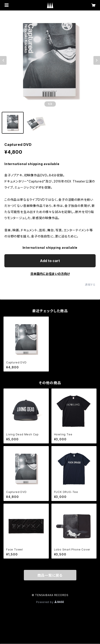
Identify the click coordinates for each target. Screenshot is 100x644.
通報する (90, 285)
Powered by (50, 602)
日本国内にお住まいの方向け (50, 274)
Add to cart (50, 261)
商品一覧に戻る (50, 575)
